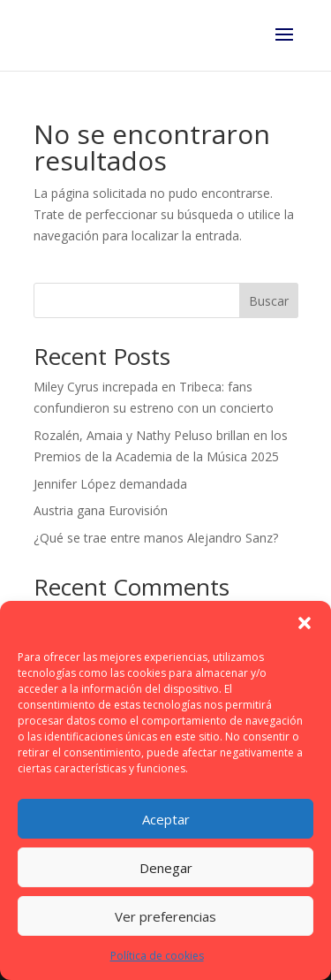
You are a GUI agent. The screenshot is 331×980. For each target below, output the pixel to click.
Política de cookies (157, 956)
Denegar (166, 868)
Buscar (269, 301)
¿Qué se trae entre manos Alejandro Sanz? (156, 538)
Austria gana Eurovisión (101, 510)
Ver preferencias (165, 916)
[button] (305, 623)
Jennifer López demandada (110, 484)
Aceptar (166, 819)
